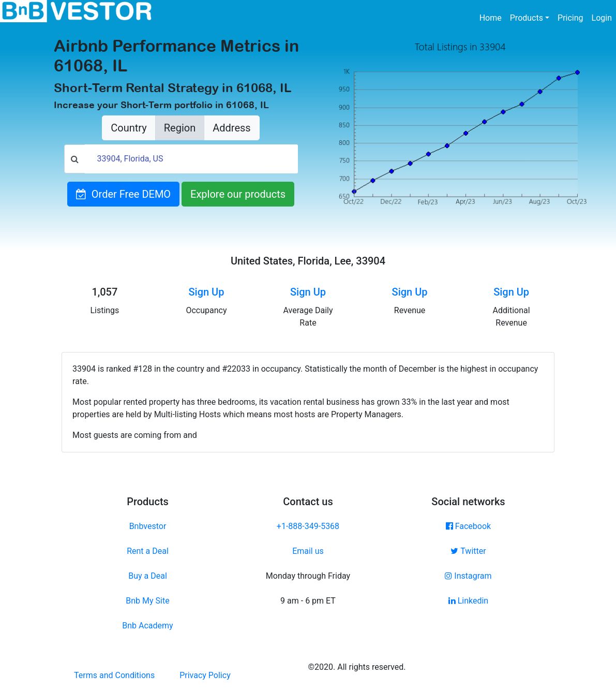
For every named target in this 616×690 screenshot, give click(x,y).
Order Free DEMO (123, 194)
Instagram (468, 576)
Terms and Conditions (114, 675)
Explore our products (238, 194)
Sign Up (206, 292)
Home (493, 17)
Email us (308, 551)
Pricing (570, 18)
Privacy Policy (205, 675)
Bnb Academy (147, 626)
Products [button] (527, 18)
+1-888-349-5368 (308, 526)
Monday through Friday (308, 576)
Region (180, 128)
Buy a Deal (148, 576)
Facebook (468, 526)
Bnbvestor (148, 526)
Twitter (468, 551)
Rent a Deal (148, 551)
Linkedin (469, 601)
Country (129, 128)
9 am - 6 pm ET (308, 601)
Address (231, 128)
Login (602, 18)
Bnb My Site (147, 601)
